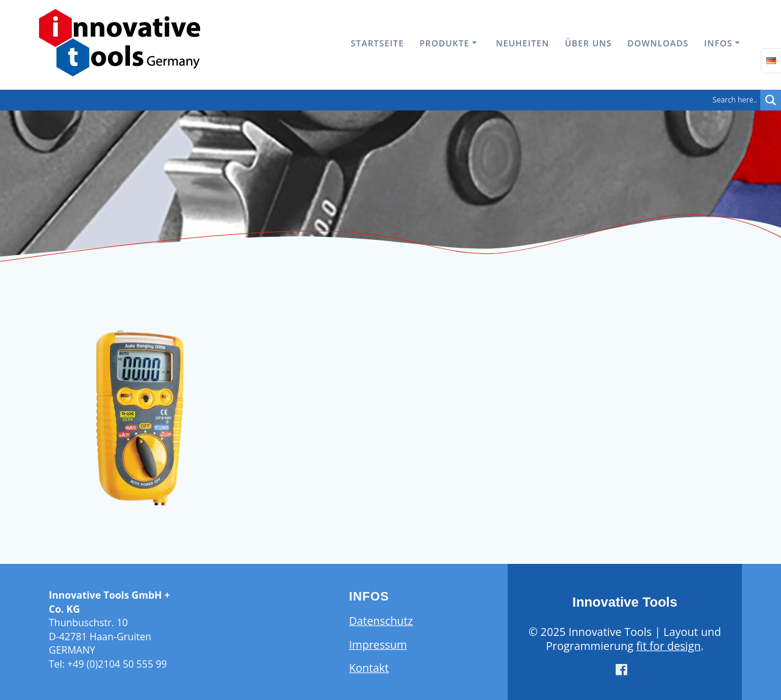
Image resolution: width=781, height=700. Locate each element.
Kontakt (369, 668)
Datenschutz (381, 621)
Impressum (378, 644)
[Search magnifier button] (771, 100)
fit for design (669, 646)
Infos (718, 43)
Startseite (377, 43)
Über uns (588, 43)
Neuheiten (523, 43)
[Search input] (383, 100)
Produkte (445, 43)
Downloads (658, 43)
